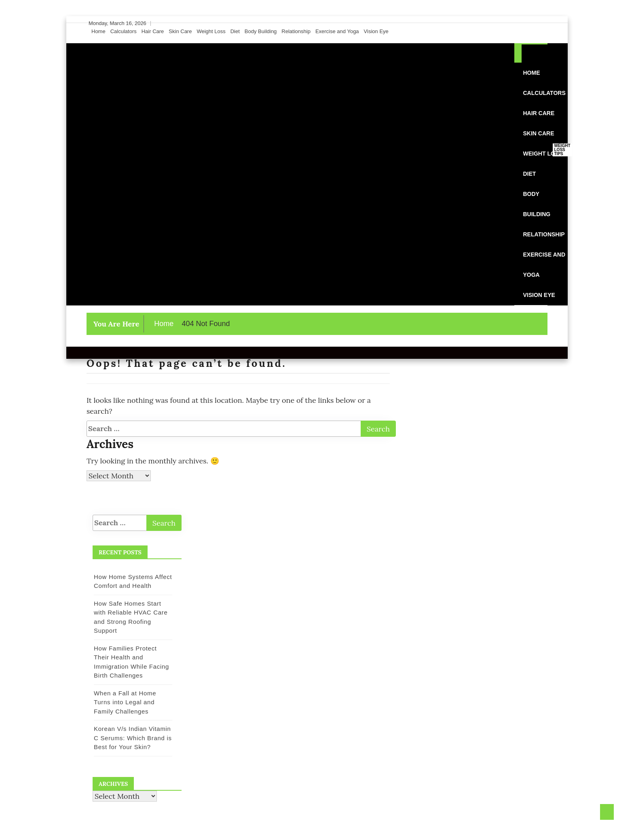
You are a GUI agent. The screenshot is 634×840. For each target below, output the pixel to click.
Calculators (124, 31)
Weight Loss (211, 31)
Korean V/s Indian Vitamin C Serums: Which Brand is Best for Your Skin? (133, 738)
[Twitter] (527, 23)
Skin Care (180, 31)
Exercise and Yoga (337, 31)
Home (98, 31)
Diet (235, 31)
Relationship (296, 31)
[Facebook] (519, 23)
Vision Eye (376, 31)
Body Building (261, 31)
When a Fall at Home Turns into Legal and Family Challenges (125, 702)
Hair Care (153, 31)
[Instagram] (535, 23)
